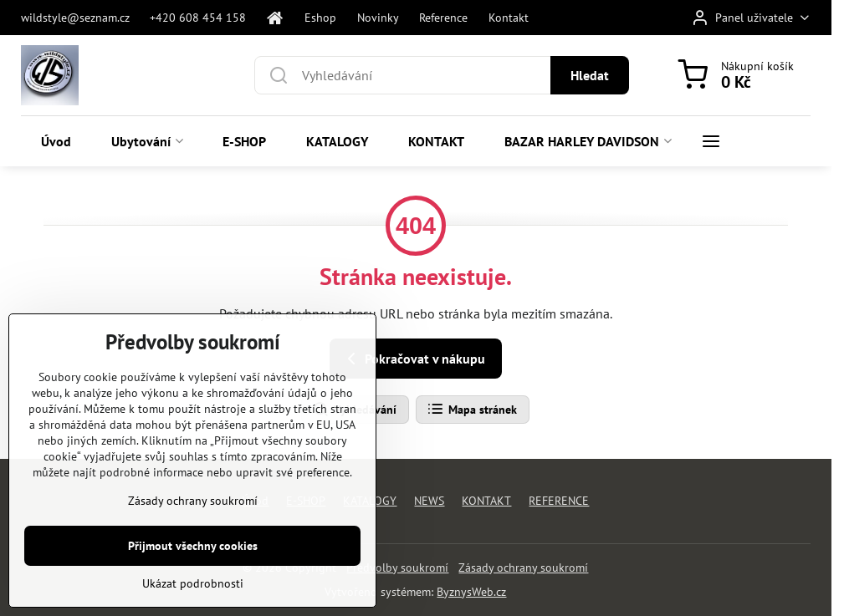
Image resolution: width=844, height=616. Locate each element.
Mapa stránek (472, 410)
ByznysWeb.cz (471, 592)
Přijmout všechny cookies (193, 547)
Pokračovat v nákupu (413, 359)
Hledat (590, 75)
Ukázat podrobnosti (193, 585)
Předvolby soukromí (397, 568)
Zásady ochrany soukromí (523, 568)
